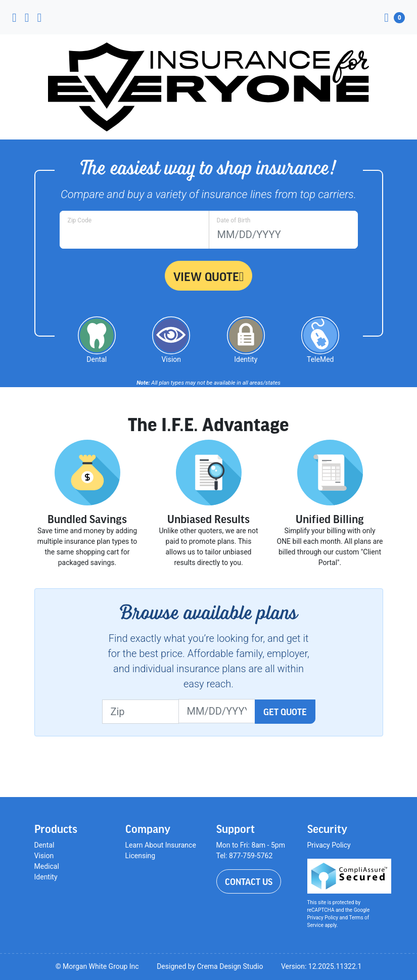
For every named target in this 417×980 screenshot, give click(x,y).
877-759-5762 (251, 856)
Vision (44, 856)
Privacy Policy (329, 845)
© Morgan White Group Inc (97, 966)
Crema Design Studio (230, 966)
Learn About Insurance (161, 845)
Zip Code (80, 220)
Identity (46, 877)
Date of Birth (234, 220)
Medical (47, 866)
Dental (44, 845)
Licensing (141, 856)
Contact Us (249, 881)
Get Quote (285, 712)
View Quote (209, 276)
